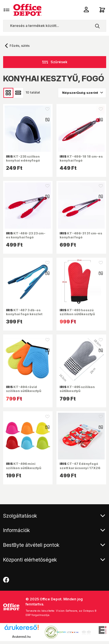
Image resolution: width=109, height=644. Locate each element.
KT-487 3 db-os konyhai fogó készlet (24, 312)
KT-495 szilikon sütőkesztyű (77, 389)
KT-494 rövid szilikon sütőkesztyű (24, 389)
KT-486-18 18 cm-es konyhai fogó (81, 158)
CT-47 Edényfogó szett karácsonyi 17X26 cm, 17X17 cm (80, 468)
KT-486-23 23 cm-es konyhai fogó (26, 235)
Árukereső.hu (21, 637)
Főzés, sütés (20, 46)
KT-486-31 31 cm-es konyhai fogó (81, 235)
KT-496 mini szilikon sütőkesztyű (24, 466)
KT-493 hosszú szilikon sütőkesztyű (77, 312)
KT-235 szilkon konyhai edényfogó (23, 158)
